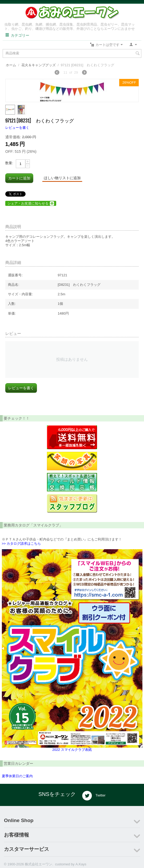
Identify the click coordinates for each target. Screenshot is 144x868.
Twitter (94, 796)
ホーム (11, 65)
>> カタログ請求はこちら (21, 544)
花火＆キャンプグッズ (39, 65)
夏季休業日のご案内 (17, 776)
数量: (9, 163)
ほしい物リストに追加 (62, 178)
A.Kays (81, 864)
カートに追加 (19, 178)
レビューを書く (17, 128)
